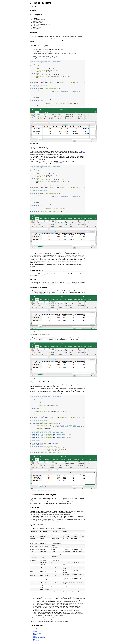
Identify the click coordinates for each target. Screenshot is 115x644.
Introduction (36, 633)
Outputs (35, 636)
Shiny (34, 641)
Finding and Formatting (39, 639)
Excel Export (36, 642)
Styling (84, 153)
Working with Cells (38, 634)
